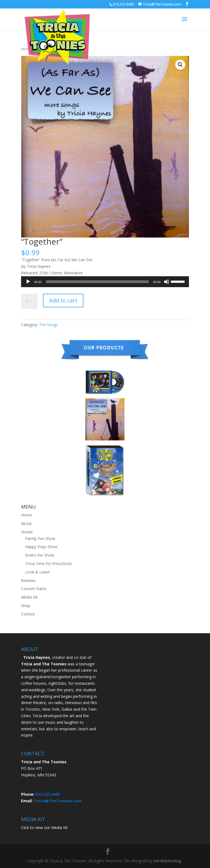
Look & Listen (38, 572)
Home (27, 515)
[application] (105, 282)
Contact (28, 614)
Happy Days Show (41, 547)
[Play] (28, 282)
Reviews (28, 580)
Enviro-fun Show (40, 555)
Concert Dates (34, 589)
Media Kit (29, 597)
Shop (26, 606)
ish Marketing (167, 861)
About (26, 523)
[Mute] (167, 282)
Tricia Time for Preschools (49, 564)
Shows (27, 532)
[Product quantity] (29, 301)
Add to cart (63, 300)
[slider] (97, 282)
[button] (180, 65)
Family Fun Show (40, 538)
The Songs (49, 325)
